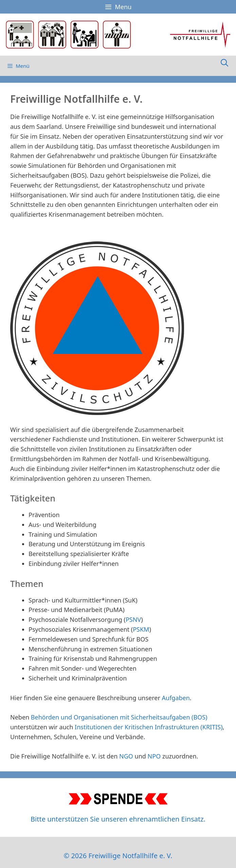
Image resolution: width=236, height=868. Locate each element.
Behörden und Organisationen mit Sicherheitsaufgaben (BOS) (119, 717)
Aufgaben (176, 698)
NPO (154, 756)
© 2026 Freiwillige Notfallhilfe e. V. (118, 856)
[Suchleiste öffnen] (224, 62)
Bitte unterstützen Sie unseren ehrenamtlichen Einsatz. (118, 819)
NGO (126, 756)
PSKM (141, 629)
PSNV (133, 619)
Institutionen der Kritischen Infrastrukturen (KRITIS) (149, 727)
